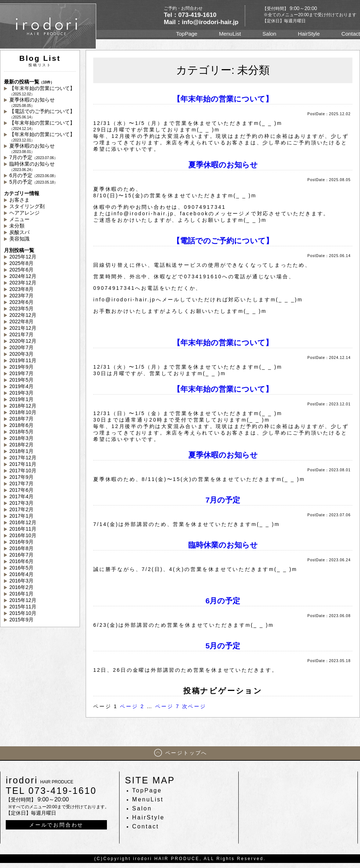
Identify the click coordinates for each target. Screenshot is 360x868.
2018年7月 (21, 419)
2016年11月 (23, 529)
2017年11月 (23, 464)
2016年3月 (21, 581)
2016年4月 (21, 574)
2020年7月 (21, 347)
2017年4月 (21, 496)
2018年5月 (21, 432)
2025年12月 (23, 257)
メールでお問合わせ (56, 825)
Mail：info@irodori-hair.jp (201, 22)
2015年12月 (23, 600)
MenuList (230, 34)
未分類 (17, 226)
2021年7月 (21, 334)
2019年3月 (21, 393)
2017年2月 (21, 509)
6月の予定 (33, 175)
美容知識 (19, 239)
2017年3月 (21, 503)
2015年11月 (23, 607)
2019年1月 (21, 399)
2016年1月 (21, 594)
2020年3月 (21, 354)
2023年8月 (21, 289)
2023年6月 (21, 302)
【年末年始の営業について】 (42, 91)
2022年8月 (21, 321)
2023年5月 (21, 309)
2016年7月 (21, 555)
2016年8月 (21, 548)
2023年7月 (21, 296)
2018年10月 (23, 412)
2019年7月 (21, 373)
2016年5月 (21, 568)
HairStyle (309, 34)
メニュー (19, 219)
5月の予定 (33, 182)
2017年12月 (23, 458)
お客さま (19, 200)
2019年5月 (21, 380)
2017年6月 (21, 490)
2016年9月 (21, 542)
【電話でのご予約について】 (42, 114)
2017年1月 (21, 516)
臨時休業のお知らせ (32, 166)
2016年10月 (23, 535)
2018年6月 (21, 425)
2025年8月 (21, 263)
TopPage (187, 34)
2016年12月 (23, 522)
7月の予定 (33, 157)
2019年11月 (23, 360)
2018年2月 (21, 445)
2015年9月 (21, 620)
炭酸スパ (19, 232)
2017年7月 (21, 484)
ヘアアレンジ (24, 213)
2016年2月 (21, 587)
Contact (351, 34)
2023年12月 (23, 283)
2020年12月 (23, 341)
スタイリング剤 (27, 206)
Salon (269, 34)
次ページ (194, 706)
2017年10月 (23, 471)
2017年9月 (21, 477)
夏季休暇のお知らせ (32, 102)
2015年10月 (23, 613)
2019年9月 (21, 367)
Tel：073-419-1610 (190, 15)
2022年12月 (23, 315)
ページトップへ (186, 753)
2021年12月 (23, 328)
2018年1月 (21, 451)
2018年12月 (23, 406)
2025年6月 (21, 270)
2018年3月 (21, 438)
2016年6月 (21, 561)
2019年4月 (21, 386)
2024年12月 (23, 276)
